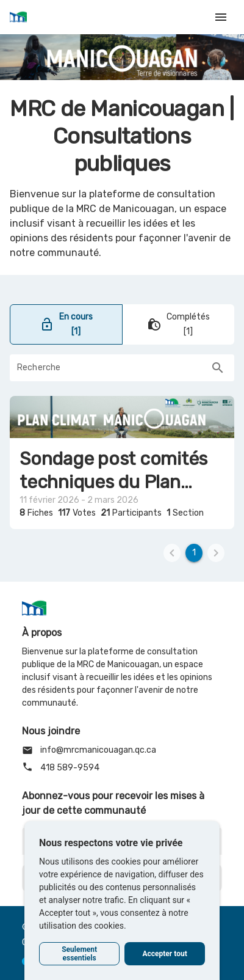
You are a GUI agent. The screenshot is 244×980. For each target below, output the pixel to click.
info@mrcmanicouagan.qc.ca (89, 750)
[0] (172, 553)
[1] (194, 553)
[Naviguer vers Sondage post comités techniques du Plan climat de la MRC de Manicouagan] (122, 463)
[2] (216, 553)
